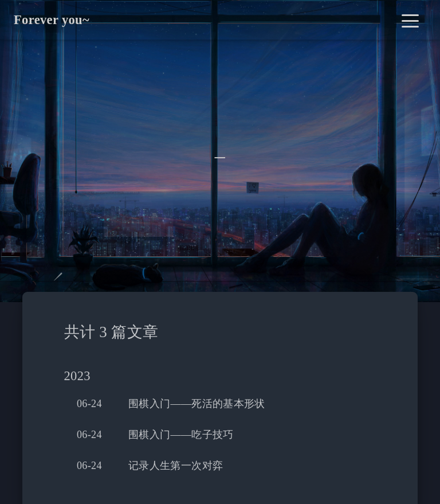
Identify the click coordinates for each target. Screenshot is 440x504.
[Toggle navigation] (410, 20)
